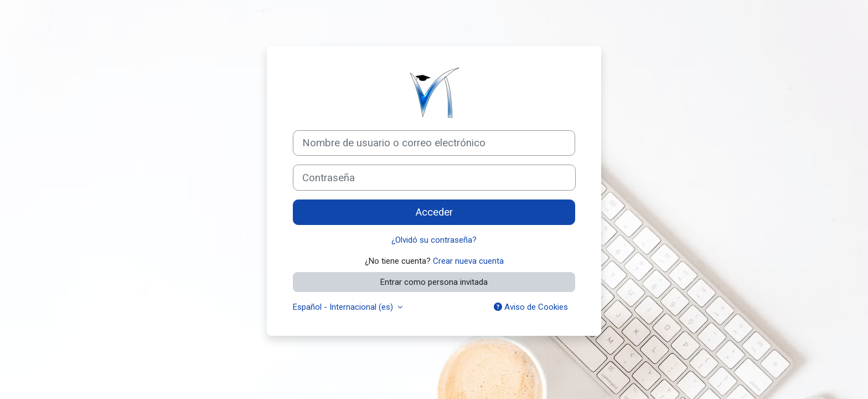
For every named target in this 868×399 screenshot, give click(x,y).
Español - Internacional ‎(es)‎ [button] (344, 307)
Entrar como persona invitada (434, 282)
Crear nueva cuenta (468, 261)
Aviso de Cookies (531, 307)
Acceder (434, 212)
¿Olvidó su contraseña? (434, 240)
